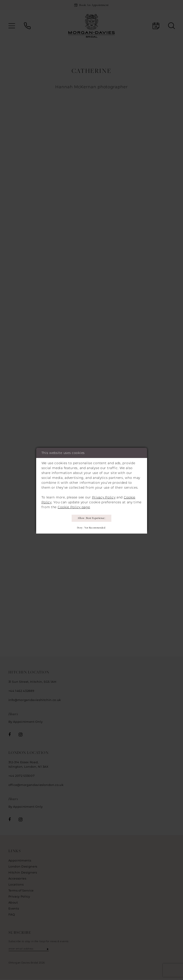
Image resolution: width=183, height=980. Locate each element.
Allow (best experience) (91, 518)
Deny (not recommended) (92, 528)
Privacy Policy (104, 496)
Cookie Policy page (74, 506)
